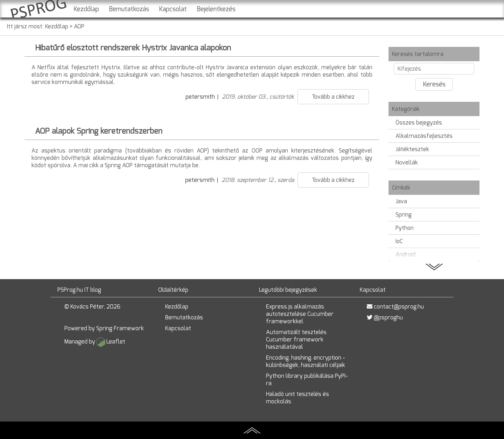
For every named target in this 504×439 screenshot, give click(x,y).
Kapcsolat (173, 9)
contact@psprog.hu (399, 307)
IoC (399, 241)
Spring (404, 215)
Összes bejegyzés (419, 123)
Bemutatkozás (129, 9)
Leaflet (116, 342)
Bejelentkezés (216, 9)
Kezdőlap (86, 9)
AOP (79, 26)
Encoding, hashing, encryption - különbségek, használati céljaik (306, 361)
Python (405, 228)
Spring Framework (120, 328)
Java (401, 201)
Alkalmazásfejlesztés (424, 136)
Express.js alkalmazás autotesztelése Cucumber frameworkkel (300, 314)
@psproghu (388, 317)
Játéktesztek (412, 149)
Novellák (407, 162)
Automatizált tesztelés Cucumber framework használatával (296, 339)
